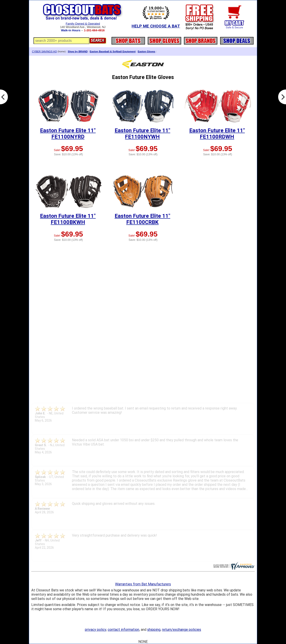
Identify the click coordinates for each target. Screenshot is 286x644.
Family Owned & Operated (83, 24)
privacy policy (96, 630)
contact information (123, 630)
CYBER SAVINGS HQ (44, 51)
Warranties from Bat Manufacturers (143, 584)
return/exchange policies (182, 630)
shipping (154, 630)
